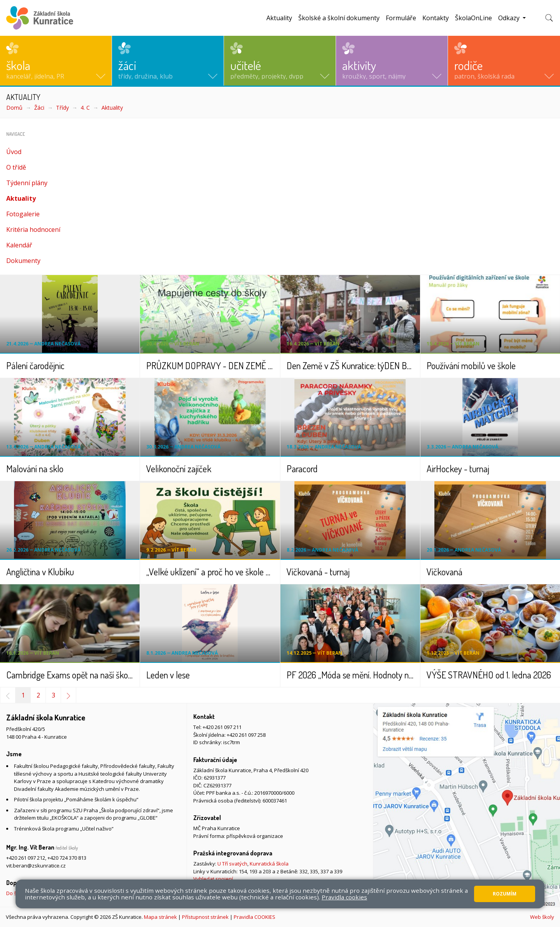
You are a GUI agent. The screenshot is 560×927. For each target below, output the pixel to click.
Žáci (39, 108)
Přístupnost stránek (205, 917)
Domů (14, 108)
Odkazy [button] (510, 18)
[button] (56, 61)
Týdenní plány (27, 183)
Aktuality (279, 18)
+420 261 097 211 (222, 727)
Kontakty (436, 18)
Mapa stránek (160, 917)
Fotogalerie (23, 214)
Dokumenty (23, 261)
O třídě (16, 167)
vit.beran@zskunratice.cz (36, 866)
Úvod (14, 152)
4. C (85, 108)
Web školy (542, 917)
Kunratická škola (269, 864)
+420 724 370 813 (67, 858)
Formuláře (401, 18)
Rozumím (505, 894)
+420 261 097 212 (26, 858)
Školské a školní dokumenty (339, 18)
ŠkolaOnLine (473, 18)
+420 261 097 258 (246, 735)
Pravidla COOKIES (255, 917)
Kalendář (19, 245)
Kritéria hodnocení (33, 230)
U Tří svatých (232, 864)
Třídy (62, 108)
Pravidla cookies (344, 897)
